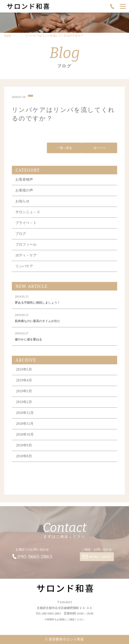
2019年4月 (24, 381)
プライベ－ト (26, 224)
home (8, 36)
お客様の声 (24, 191)
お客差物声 (24, 180)
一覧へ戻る (64, 148)
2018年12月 (25, 414)
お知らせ (22, 202)
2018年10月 (25, 435)
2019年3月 (24, 392)
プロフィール (26, 245)
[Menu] (123, 6)
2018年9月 (24, 446)
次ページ (100, 148)
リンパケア (24, 267)
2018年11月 (25, 424)
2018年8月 (24, 457)
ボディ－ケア (26, 256)
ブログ (21, 234)
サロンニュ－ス (28, 213)
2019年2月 (24, 403)
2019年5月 (24, 370)
